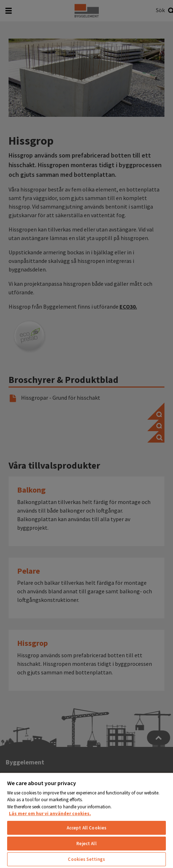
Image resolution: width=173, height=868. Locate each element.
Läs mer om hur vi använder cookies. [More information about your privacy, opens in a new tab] (50, 814)
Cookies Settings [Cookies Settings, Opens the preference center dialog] (86, 859)
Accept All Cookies (86, 828)
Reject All (86, 844)
